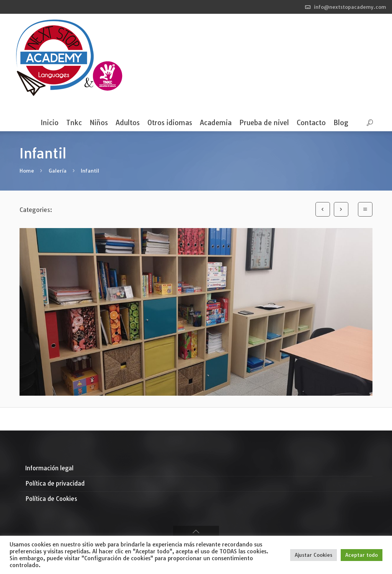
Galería (58, 171)
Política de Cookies (51, 499)
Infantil (90, 171)
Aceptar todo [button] (362, 555)
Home (27, 171)
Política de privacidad (55, 483)
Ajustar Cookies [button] (314, 555)
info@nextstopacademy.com (350, 7)
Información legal (49, 468)
